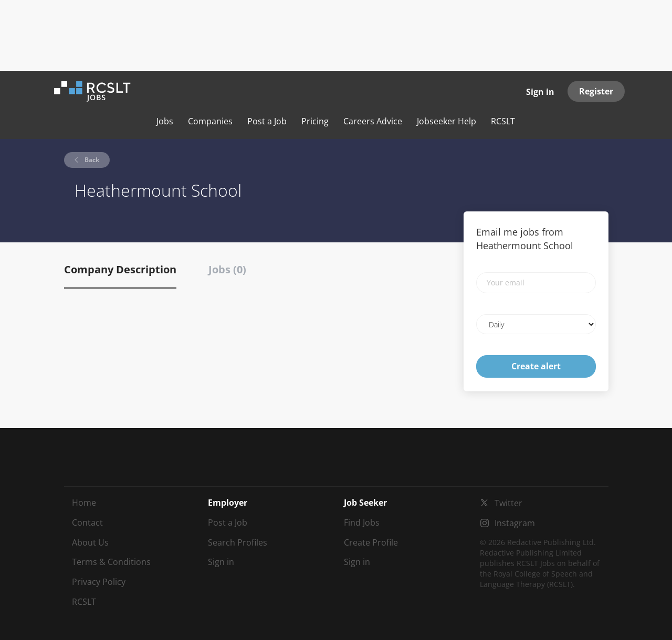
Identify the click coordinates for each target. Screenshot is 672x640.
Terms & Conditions (111, 562)
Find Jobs (362, 522)
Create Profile (371, 542)
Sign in (540, 92)
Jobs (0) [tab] (227, 269)
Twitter (508, 503)
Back (91, 160)
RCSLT (84, 602)
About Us (90, 542)
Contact (87, 522)
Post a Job (228, 522)
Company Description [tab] (120, 269)
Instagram (515, 523)
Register (596, 91)
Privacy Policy (99, 582)
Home (84, 503)
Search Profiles (238, 542)
